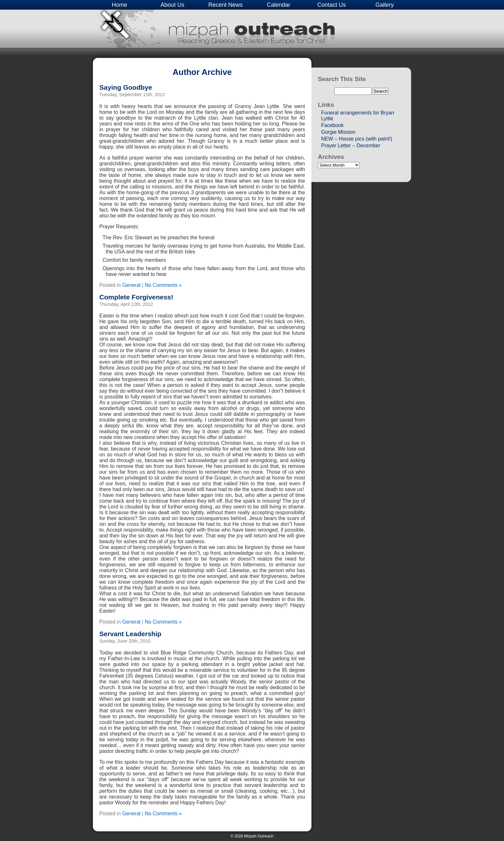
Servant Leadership (130, 634)
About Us (172, 5)
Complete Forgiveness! (136, 297)
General (131, 285)
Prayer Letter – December (351, 146)
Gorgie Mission (338, 132)
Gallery (385, 5)
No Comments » (163, 285)
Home (119, 5)
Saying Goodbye (126, 87)
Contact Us (332, 5)
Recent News (225, 5)
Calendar (279, 5)
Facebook (332, 125)
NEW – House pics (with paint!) (357, 139)
